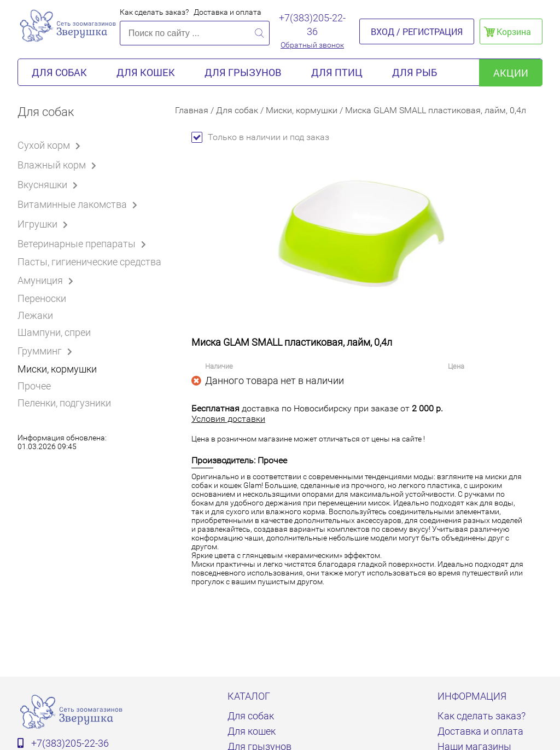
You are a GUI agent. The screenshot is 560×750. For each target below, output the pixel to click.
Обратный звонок (312, 45)
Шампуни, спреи (54, 332)
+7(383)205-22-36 (312, 25)
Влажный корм (59, 165)
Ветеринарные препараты (84, 243)
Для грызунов (243, 72)
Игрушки (45, 224)
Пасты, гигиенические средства (89, 262)
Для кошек (146, 72)
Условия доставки (228, 419)
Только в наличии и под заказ (260, 137)
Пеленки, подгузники (64, 403)
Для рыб (415, 72)
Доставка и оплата (227, 12)
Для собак (59, 72)
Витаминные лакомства (79, 204)
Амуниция (47, 280)
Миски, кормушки (57, 369)
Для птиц (337, 72)
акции (511, 73)
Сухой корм (51, 145)
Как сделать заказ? (154, 12)
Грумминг (47, 351)
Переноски (42, 298)
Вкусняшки (49, 184)
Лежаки (35, 315)
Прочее (34, 386)
